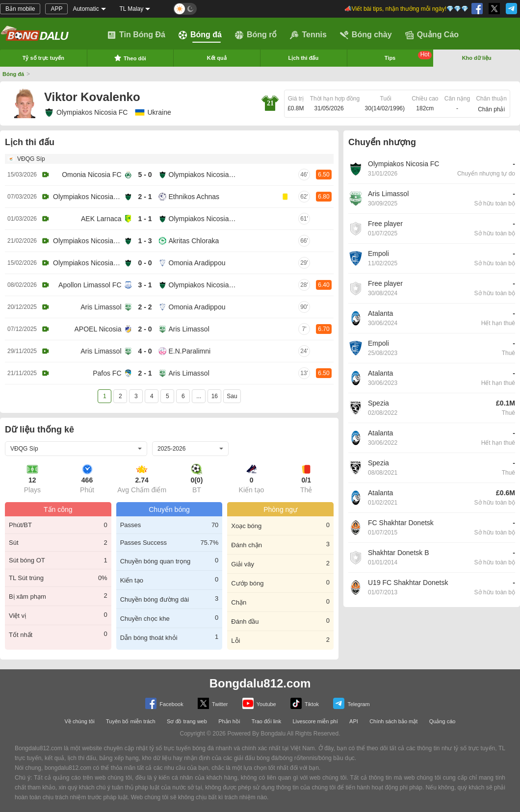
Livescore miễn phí (315, 721)
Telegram (351, 703)
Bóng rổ (256, 35)
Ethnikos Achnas (194, 197)
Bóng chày (366, 35)
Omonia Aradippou (197, 263)
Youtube (259, 703)
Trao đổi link (266, 721)
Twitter (213, 703)
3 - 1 (145, 285)
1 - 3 (145, 241)
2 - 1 (145, 197)
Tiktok (305, 703)
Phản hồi (229, 721)
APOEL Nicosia (98, 329)
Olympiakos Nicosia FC (86, 112)
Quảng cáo (442, 721)
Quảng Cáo (432, 35)
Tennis (308, 35)
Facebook (164, 703)
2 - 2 (145, 307)
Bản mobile (20, 9)
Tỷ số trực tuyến (43, 58)
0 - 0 (145, 263)
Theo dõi (130, 58)
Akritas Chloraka (194, 241)
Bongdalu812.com (260, 683)
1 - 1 (145, 219)
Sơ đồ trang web (187, 721)
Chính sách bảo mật (393, 721)
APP (56, 9)
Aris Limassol (101, 307)
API (354, 721)
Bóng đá (200, 35)
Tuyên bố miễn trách (131, 721)
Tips (408, 56)
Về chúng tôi (80, 721)
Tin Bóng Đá (136, 35)
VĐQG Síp (31, 159)
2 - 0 (145, 329)
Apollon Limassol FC (90, 285)
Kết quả (217, 58)
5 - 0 (145, 175)
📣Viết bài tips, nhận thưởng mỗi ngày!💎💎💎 (406, 9)
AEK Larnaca (101, 219)
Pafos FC (107, 373)
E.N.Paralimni (190, 351)
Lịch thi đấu (304, 58)
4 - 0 (145, 351)
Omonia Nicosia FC (91, 175)
